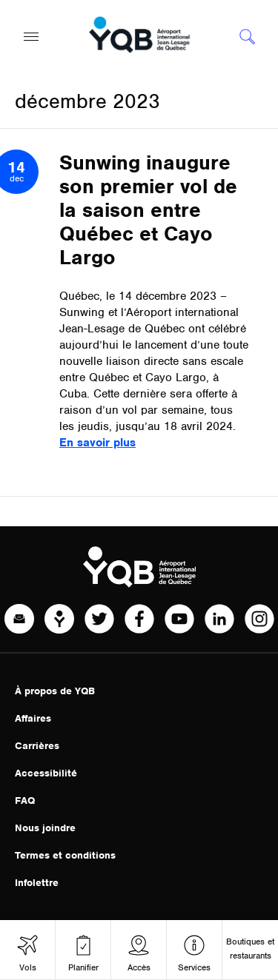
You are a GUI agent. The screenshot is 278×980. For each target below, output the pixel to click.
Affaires (33, 718)
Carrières (37, 746)
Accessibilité (46, 773)
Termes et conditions (65, 855)
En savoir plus (97, 443)
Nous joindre (45, 828)
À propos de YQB (55, 691)
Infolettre (37, 883)
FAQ (25, 801)
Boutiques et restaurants (250, 949)
